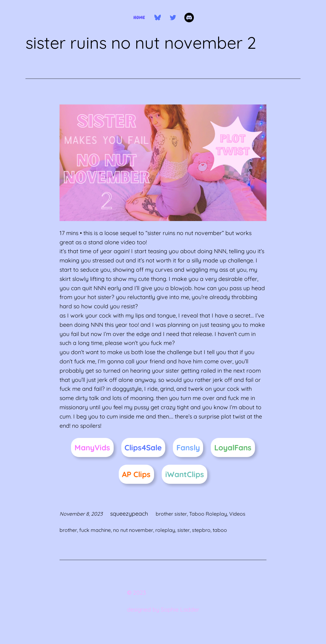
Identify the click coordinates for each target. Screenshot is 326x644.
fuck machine (95, 530)
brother (68, 530)
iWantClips (185, 474)
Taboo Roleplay (208, 514)
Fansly (188, 447)
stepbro (201, 530)
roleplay (165, 530)
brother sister (171, 514)
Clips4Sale (143, 447)
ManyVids (92, 447)
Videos (237, 514)
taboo (220, 530)
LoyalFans (233, 447)
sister (184, 530)
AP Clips (136, 474)
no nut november (133, 530)
